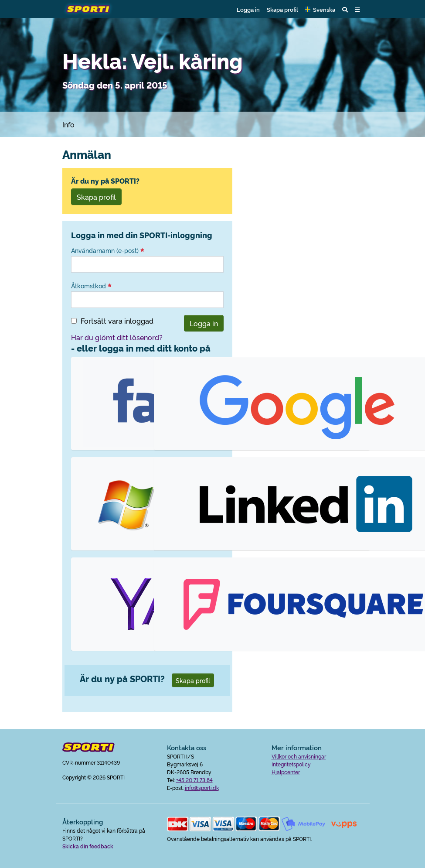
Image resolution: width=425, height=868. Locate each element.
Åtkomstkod (91, 286)
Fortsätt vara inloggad (117, 321)
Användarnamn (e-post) (108, 250)
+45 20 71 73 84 (194, 780)
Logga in (248, 9)
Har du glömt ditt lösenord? (117, 337)
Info (68, 124)
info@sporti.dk (202, 788)
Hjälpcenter (286, 772)
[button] (320, 9)
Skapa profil (282, 9)
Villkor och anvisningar (299, 756)
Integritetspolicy (291, 764)
